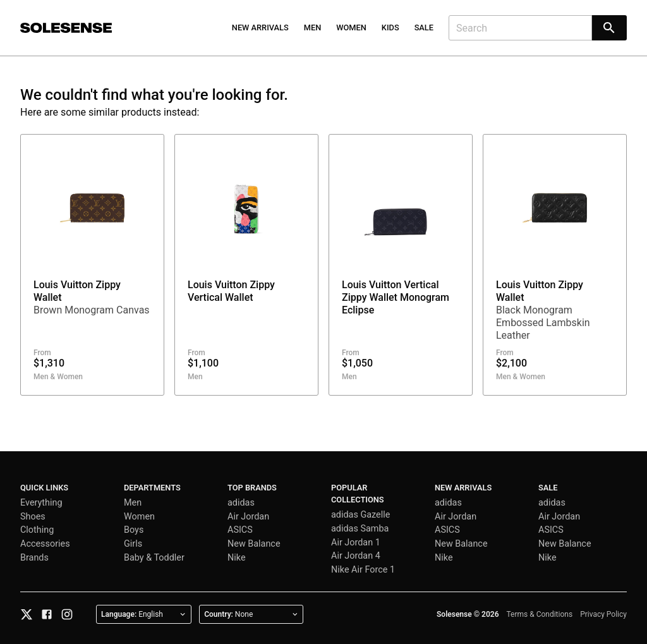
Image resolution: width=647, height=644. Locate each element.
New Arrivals (260, 27)
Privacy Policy (603, 614)
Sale (424, 27)
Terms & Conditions (540, 614)
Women (351, 27)
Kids (390, 27)
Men (313, 27)
